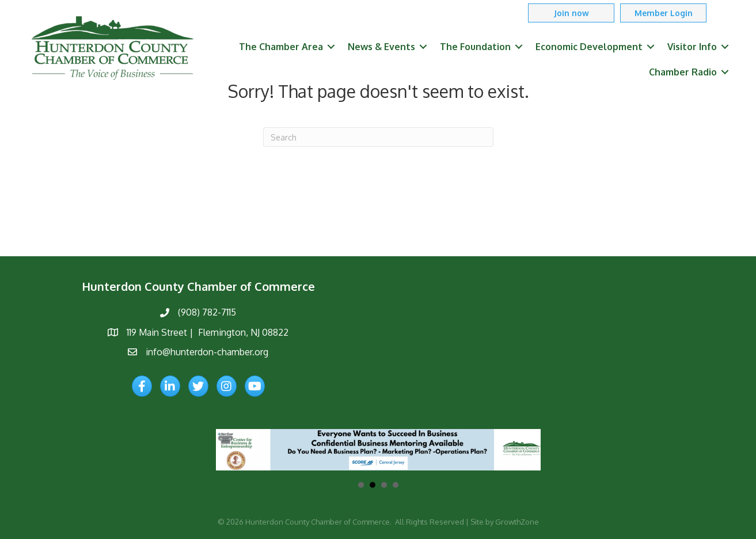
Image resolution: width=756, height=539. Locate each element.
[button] (571, 13)
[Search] (378, 137)
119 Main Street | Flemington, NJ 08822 (208, 332)
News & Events (381, 47)
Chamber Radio (683, 72)
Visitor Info (692, 47)
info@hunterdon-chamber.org (207, 352)
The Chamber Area (281, 47)
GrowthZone (517, 522)
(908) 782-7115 (207, 312)
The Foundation (475, 47)
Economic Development (589, 47)
